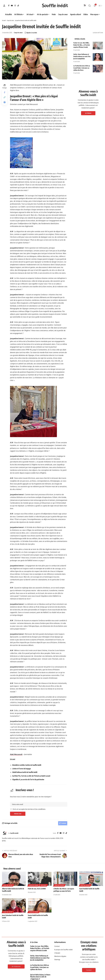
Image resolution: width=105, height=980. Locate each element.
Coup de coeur (10, 20)
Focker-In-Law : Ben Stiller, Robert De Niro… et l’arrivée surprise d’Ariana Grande (82, 45)
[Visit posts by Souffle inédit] (5, 833)
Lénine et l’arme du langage (22, 769)
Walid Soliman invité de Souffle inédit (25, 772)
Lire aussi (13, 759)
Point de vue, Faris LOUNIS (37, 889)
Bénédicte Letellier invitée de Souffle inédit (27, 765)
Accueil (4, 20)
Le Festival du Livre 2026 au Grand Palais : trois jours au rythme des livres (82, 68)
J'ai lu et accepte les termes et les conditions (29, 809)
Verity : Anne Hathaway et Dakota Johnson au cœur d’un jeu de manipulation (82, 56)
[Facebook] (9, 6)
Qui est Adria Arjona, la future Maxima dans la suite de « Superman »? (40, 977)
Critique (44, 885)
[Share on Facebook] (5, 92)
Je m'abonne (88, 113)
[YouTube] (12, 6)
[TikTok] (18, 6)
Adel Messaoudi (16, 754)
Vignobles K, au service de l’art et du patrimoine (28, 779)
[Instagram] (15, 6)
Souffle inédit (14, 833)
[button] (4, 6)
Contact (89, 970)
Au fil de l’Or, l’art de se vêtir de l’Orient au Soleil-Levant (31, 776)
